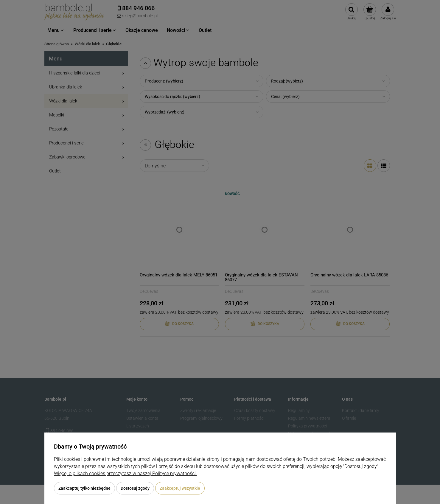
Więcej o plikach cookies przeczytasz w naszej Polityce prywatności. (125, 473)
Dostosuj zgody (135, 488)
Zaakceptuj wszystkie (180, 488)
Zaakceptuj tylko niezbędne (84, 488)
